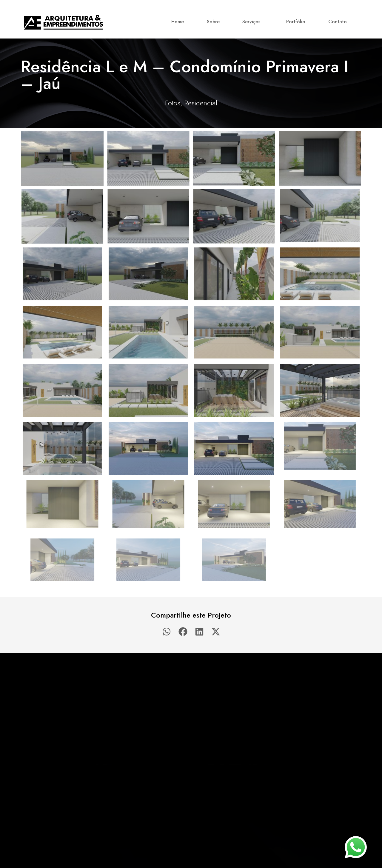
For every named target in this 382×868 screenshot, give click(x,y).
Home (178, 22)
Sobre (213, 22)
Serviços (253, 22)
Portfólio (296, 22)
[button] (166, 631)
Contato (338, 22)
